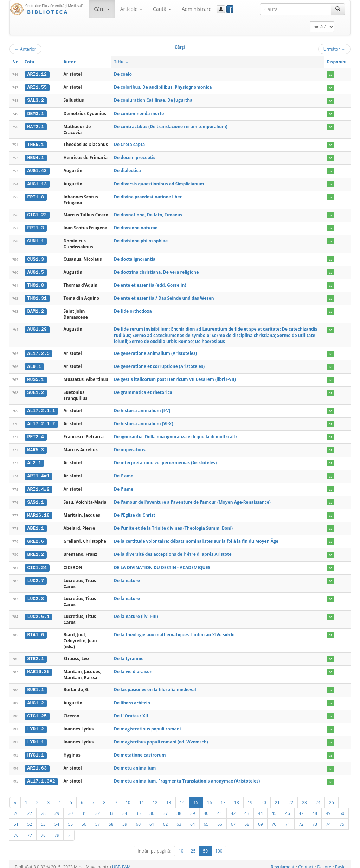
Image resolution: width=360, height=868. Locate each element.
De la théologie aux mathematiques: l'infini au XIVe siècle (174, 630)
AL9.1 (34, 364)
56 (84, 819)
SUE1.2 (36, 390)
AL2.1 (34, 460)
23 (304, 797)
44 (261, 808)
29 (57, 808)
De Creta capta (129, 144)
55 (70, 819)
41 (220, 808)
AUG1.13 (37, 183)
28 (43, 808)
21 (277, 797)
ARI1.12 (37, 74)
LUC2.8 (36, 595)
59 (125, 819)
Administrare (197, 9)
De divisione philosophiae (141, 240)
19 (250, 797)
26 (16, 808)
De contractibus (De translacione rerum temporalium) (171, 126)
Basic (340, 861)
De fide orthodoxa (133, 309)
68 (247, 819)
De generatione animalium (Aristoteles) (155, 352)
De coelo (123, 74)
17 (223, 797)
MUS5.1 (36, 377)
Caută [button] (162, 9)
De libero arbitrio (132, 699)
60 (138, 819)
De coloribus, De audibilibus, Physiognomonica (163, 87)
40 (206, 808)
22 (291, 797)
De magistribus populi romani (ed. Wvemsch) (161, 737)
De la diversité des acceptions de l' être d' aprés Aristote (173, 551)
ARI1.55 (37, 87)
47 (301, 808)
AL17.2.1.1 (41, 408)
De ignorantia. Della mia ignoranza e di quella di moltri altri (176, 434)
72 (301, 819)
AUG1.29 (37, 327)
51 (16, 819)
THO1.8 (36, 283)
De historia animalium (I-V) (142, 408)
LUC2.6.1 (38, 613)
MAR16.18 (38, 512)
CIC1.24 (37, 564)
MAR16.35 (38, 668)
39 (193, 808)
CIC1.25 (37, 711)
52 (30, 819)
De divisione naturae (136, 227)
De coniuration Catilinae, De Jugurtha (153, 100)
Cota (30, 62)
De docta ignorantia (135, 258)
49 (328, 808)
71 (288, 819)
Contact (306, 861)
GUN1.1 (36, 240)
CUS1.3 (36, 258)
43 (247, 808)
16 (210, 797)
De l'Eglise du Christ (134, 512)
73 (315, 819)
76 (16, 830)
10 (128, 797)
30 (70, 808)
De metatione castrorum (140, 750)
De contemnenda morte (139, 113)
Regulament (282, 861)
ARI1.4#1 (38, 473)
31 (84, 808)
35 (138, 808)
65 (206, 819)
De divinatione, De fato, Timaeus (148, 214)
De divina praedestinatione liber (148, 196)
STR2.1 (36, 655)
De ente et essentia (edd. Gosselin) (150, 283)
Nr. (16, 62)
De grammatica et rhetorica (143, 390)
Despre (324, 861)
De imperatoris (130, 447)
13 (169, 797)
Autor (70, 62)
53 (43, 819)
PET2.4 (36, 434)
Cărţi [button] (102, 9)
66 (220, 819)
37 (166, 808)
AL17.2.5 (38, 352)
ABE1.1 (36, 525)
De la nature (127, 576)
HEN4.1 (36, 157)
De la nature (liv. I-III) (136, 612)
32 (98, 808)
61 (152, 819)
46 (288, 808)
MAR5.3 (36, 447)
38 (179, 808)
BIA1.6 (36, 631)
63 (179, 819)
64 (193, 819)
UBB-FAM (121, 861)
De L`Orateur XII (131, 711)
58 (111, 819)
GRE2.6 (36, 538)
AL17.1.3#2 (41, 776)
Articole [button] (131, 9)
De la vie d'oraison (133, 667)
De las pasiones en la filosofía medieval (155, 686)
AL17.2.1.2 (41, 421)
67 (233, 819)
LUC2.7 (36, 576)
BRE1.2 (36, 551)
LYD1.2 (36, 725)
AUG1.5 (36, 271)
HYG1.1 (36, 751)
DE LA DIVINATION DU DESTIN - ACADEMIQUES (162, 564)
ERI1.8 (36, 196)
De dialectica (127, 170)
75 (342, 819)
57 (98, 819)
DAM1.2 (36, 309)
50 (342, 808)
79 (57, 830)
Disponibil (337, 62)
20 (264, 797)
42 (233, 808)
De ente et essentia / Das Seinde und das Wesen (164, 296)
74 (328, 819)
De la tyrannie (129, 655)
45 (274, 808)
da (330, 74)
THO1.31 (37, 296)
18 (237, 797)
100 (219, 846)
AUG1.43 (37, 170)
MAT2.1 (36, 126)
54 (57, 819)
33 (111, 808)
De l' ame (124, 473)
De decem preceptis (135, 157)
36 (152, 808)
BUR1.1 (36, 686)
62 (166, 819)
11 (142, 797)
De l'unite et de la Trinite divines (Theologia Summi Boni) (173, 525)
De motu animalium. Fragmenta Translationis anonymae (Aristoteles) (187, 776)
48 (315, 808)
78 (43, 830)
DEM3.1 (36, 113)
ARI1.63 (37, 763)
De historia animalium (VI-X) (143, 421)
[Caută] (338, 9)
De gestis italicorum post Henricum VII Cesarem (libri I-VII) (175, 377)
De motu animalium (135, 763)
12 (155, 797)
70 (274, 819)
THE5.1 (36, 144)
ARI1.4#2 (38, 486)
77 (30, 830)
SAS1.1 (36, 499)
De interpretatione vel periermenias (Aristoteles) (165, 460)
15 (196, 797)
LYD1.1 (36, 738)
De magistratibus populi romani (147, 724)
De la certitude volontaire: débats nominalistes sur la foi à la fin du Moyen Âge (196, 538)
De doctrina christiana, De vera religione (156, 271)
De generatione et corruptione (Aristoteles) (159, 364)
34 (125, 808)
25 (332, 797)
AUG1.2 (36, 699)
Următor (334, 49)
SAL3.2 (36, 100)
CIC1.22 (37, 214)
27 (30, 808)
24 (318, 797)
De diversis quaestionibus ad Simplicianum (159, 183)
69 (261, 819)
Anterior (25, 49)
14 (182, 797)
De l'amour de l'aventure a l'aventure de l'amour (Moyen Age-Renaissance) (192, 499)
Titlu (121, 62)
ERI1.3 (36, 227)
